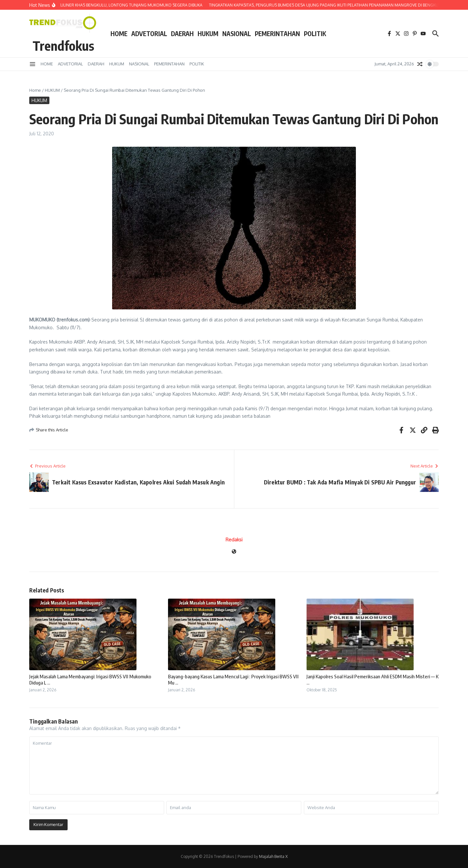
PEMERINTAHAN (277, 34)
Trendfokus (63, 46)
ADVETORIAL (149, 34)
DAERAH (182, 34)
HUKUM (208, 34)
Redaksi (234, 540)
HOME (119, 34)
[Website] (234, 552)
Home (35, 90)
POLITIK (315, 34)
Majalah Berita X (273, 856)
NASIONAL (237, 34)
